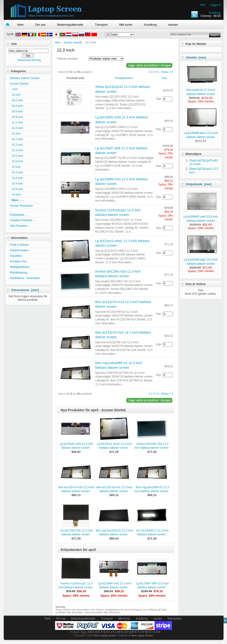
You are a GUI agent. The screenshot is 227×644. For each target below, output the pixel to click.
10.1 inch (17, 100)
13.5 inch (17, 189)
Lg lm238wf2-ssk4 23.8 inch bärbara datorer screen (201, 217)
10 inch (15, 95)
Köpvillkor (16, 256)
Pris (164, 78)
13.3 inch (17, 178)
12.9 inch (17, 161)
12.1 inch (17, 139)
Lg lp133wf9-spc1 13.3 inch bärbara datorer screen (201, 133)
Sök (14, 44)
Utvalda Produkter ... (23, 220)
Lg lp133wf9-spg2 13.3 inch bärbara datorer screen (201, 260)
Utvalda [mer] (196, 57)
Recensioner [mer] (25, 290)
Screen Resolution (22, 206)
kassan (173, 25)
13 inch (15, 167)
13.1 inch (17, 172)
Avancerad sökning (29, 60)
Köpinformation (20, 250)
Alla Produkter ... (20, 226)
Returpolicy (174, 619)
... (160, 72)
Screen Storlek (73, 43)
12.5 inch (17, 156)
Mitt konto (126, 25)
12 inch (15, 134)
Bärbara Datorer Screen (25, 78)
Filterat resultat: (68, 59)
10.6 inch (17, 111)
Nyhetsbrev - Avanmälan (25, 278)
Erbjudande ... (19, 215)
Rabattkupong (19, 273)
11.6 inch (17, 128)
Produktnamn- (124, 78)
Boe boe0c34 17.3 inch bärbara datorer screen (202, 90)
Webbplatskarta (20, 267)
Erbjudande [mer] (199, 184)
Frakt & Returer (20, 245)
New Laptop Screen (105, 635)
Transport (101, 25)
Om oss (40, 25)
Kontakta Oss (19, 261)
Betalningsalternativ (70, 25)
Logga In (215, 5)
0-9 (158, 632)
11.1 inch (17, 123)
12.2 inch (17, 145)
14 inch (15, 195)
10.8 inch (17, 117)
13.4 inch (17, 184)
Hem (203, 5)
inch (14, 89)
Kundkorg (215, 13)
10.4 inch (17, 106)
